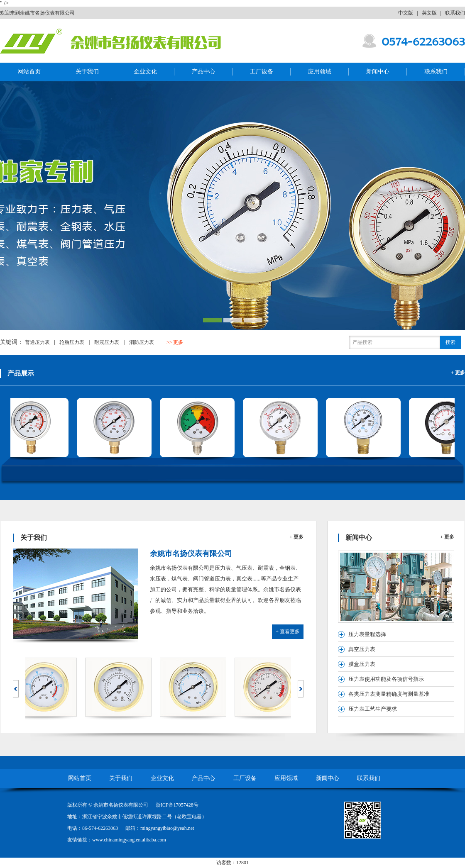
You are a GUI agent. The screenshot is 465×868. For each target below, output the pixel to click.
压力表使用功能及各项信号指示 (386, 679)
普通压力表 (37, 342)
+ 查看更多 (288, 631)
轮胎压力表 (72, 342)
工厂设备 (262, 72)
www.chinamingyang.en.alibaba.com (129, 840)
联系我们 (455, 13)
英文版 (429, 13)
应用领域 (320, 72)
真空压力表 (362, 649)
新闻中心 (378, 72)
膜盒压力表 (362, 664)
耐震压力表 (107, 342)
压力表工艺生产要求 (373, 709)
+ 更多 (458, 373)
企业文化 (145, 72)
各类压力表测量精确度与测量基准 (389, 694)
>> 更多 (175, 342)
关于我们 (87, 72)
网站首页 (29, 72)
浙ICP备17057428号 (177, 805)
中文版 (406, 13)
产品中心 (203, 72)
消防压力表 (142, 342)
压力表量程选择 (367, 634)
